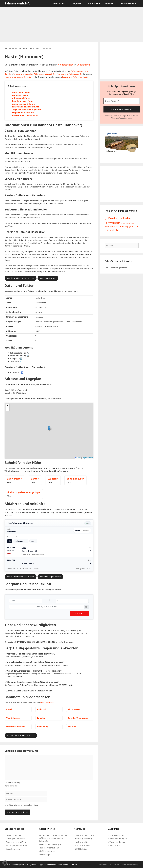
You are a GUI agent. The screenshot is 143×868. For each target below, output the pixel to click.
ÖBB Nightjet (81, 849)
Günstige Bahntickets (15, 839)
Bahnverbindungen (118, 839)
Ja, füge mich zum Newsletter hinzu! (21, 805)
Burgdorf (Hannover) (78, 718)
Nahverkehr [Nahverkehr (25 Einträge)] (112, 230)
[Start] (26, 601)
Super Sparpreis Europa (16, 845)
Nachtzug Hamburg (84, 839)
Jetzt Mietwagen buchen (50, 577)
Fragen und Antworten (23, 112)
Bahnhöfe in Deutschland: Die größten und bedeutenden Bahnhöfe (53, 838)
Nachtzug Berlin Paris (84, 835)
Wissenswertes (129, 3)
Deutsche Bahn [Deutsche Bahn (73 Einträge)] (120, 218)
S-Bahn (33, 541)
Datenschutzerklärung (130, 864)
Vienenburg (43, 727)
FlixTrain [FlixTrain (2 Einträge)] (123, 223)
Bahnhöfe (112, 3)
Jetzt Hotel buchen (48, 278)
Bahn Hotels (115, 845)
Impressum (114, 864)
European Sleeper (83, 845)
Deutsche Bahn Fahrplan (51, 844)
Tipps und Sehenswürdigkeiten (18, 77)
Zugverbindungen (117, 842)
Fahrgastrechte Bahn (50, 848)
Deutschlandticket (14, 835)
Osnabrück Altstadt (16, 727)
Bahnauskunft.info (18, 3)
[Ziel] (72, 601)
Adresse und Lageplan (23, 74)
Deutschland (34, 48)
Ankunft (86, 530)
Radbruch (42, 709)
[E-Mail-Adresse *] (122, 101)
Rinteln (10, 709)
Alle (10, 541)
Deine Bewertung (13, 783)
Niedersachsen (66, 65)
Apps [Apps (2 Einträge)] (106, 219)
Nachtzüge (95, 3)
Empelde (41, 718)
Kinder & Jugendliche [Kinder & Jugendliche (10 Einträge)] (128, 226)
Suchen (79, 613)
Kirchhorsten (74, 709)
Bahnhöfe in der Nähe (23, 101)
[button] (49, 428)
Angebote (79, 3)
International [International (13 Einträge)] (111, 226)
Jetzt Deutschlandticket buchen (21, 278)
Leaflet (78, 458)
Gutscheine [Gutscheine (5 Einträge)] (130, 223)
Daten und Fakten (21, 95)
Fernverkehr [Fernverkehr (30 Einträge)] (112, 223)
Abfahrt (78, 530)
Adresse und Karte (21, 98)
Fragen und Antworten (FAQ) (75, 77)
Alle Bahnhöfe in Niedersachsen (21, 735)
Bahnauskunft (62, 3)
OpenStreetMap (88, 458)
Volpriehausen (13, 718)
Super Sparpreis (13, 849)
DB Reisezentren (48, 851)
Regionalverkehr (21, 541)
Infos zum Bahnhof (21, 93)
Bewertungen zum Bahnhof (25, 115)
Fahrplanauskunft (117, 835)
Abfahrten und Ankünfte (45, 74)
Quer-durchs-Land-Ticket (17, 842)
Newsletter (103, 864)
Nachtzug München (84, 842)
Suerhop (72, 727)
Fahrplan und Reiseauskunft (69, 74)
